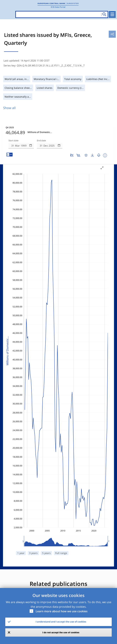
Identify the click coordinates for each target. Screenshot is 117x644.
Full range (61, 553)
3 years (33, 553)
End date (41, 141)
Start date (14, 141)
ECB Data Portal (58, 7)
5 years (46, 553)
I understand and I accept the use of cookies (61, 622)
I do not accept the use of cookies (61, 632)
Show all (9, 108)
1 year (21, 553)
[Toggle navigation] (112, 14)
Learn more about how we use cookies (62, 611)
